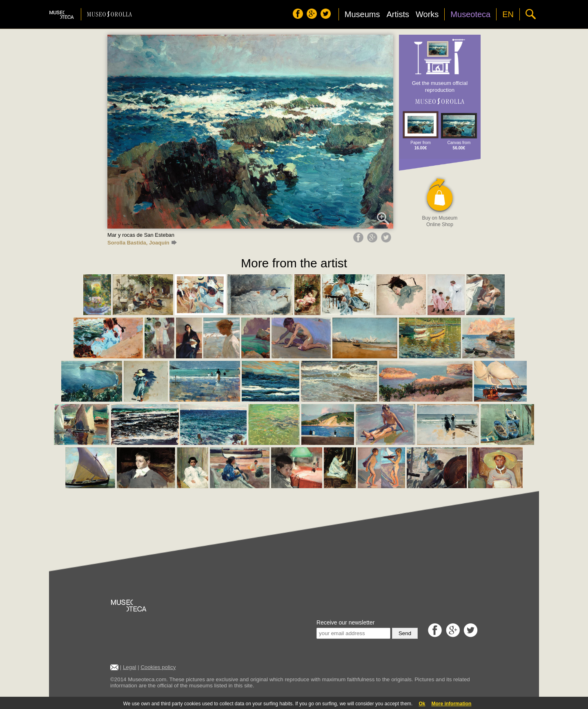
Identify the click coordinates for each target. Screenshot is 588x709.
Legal (130, 667)
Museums (362, 14)
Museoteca (470, 14)
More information (451, 704)
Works (427, 14)
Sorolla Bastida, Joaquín (142, 243)
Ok (422, 704)
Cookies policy (158, 667)
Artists (398, 14)
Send (405, 633)
